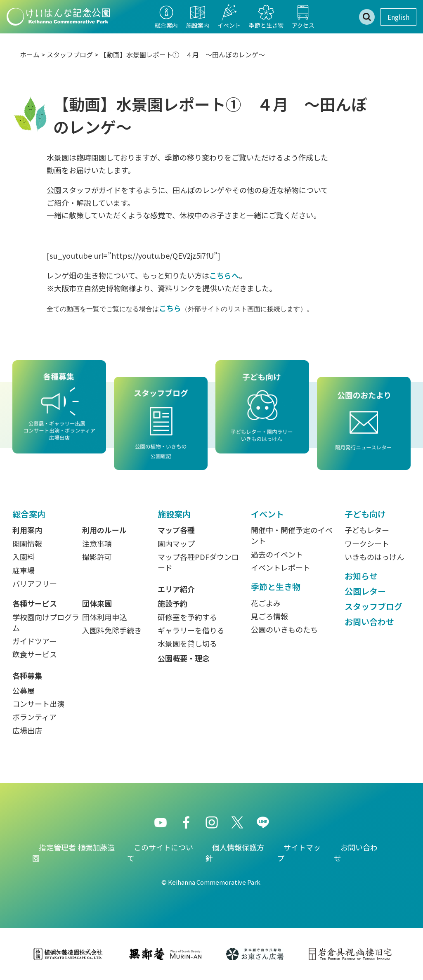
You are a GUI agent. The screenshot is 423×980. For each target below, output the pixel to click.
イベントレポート (281, 567)
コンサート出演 (38, 704)
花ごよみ (266, 603)
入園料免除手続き (112, 630)
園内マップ (176, 543)
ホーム (30, 54)
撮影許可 (97, 557)
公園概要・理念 (184, 658)
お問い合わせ (369, 622)
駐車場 (24, 570)
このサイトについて (160, 852)
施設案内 (174, 514)
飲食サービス (35, 654)
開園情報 (27, 543)
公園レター (365, 591)
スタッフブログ (70, 54)
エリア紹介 (176, 589)
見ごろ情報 (269, 616)
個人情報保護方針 (235, 852)
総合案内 (29, 514)
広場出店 (27, 730)
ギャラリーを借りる (191, 630)
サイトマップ (299, 852)
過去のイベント (277, 554)
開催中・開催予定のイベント (292, 535)
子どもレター (367, 530)
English (398, 17)
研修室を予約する (187, 617)
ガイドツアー (34, 641)
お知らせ (361, 576)
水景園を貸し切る (187, 643)
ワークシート (367, 543)
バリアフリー (35, 583)
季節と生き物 (276, 587)
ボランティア (34, 717)
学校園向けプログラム (46, 622)
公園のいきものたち (284, 629)
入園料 (24, 557)
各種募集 (27, 675)
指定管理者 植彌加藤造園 (73, 852)
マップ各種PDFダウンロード (198, 562)
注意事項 (97, 543)
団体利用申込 (104, 617)
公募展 (24, 690)
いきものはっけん (374, 557)
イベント (267, 514)
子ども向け (365, 514)
